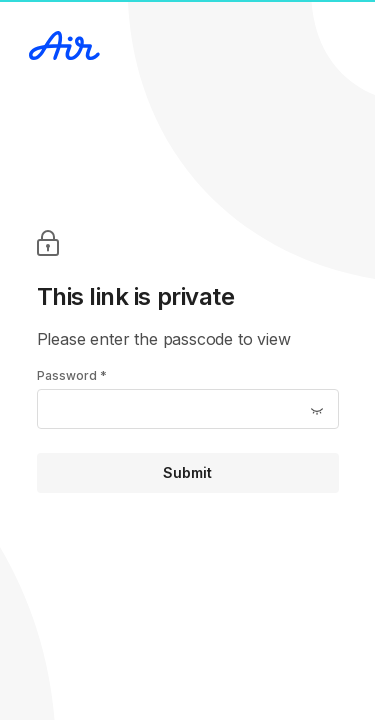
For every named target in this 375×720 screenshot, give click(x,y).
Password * (72, 375)
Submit (187, 472)
